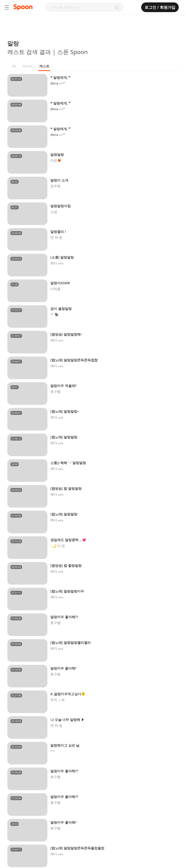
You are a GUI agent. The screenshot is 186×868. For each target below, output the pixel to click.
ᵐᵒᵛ (53, 751)
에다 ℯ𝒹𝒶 (57, 263)
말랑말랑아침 (61, 206)
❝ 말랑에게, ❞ (60, 77)
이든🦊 (56, 160)
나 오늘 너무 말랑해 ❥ (67, 720)
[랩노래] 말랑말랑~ (65, 411)
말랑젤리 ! (58, 232)
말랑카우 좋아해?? (64, 617)
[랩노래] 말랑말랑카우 (67, 591)
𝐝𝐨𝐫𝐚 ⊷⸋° (58, 83)
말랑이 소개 (59, 180)
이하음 (55, 289)
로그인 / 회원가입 (160, 7)
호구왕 (55, 392)
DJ (14, 66)
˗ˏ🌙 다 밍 (58, 546)
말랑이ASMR (60, 283)
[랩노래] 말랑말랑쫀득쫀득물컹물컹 (77, 848)
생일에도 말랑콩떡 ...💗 (68, 540)
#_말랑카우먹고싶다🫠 (68, 694)
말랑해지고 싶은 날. (65, 745)
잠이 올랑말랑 (61, 309)
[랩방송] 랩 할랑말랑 (66, 565)
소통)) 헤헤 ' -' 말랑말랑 (68, 463)
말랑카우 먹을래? (63, 386)
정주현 (55, 186)
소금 (54, 212)
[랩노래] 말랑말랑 (64, 437)
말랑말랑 (57, 154)
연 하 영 (56, 237)
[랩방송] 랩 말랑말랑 (66, 488)
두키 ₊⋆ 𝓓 (58, 700)
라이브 (27, 66)
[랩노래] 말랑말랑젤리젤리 (71, 643)
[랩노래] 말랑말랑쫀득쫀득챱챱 (74, 360)
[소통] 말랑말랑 (62, 257)
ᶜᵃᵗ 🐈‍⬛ (54, 315)
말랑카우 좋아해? (63, 668)
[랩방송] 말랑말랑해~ (66, 334)
